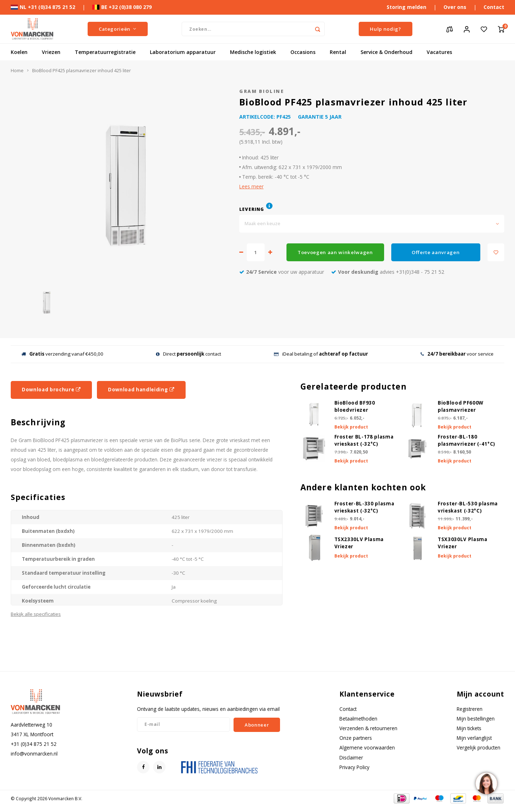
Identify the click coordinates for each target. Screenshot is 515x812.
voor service (457, 354)
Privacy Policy (354, 767)
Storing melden (406, 7)
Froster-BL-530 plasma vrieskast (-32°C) (468, 507)
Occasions (303, 52)
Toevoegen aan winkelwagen (335, 252)
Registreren (470, 709)
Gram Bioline (262, 91)
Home (17, 71)
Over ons (455, 7)
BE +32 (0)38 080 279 (122, 7)
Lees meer (251, 186)
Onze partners (356, 738)
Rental (338, 52)
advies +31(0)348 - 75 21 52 (388, 272)
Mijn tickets (469, 728)
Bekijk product (351, 427)
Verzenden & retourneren (368, 728)
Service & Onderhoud (386, 52)
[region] (486, 783)
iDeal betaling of (321, 354)
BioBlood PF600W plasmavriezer (461, 406)
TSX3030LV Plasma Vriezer (463, 543)
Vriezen (51, 52)
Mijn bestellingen (476, 719)
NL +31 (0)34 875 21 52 (43, 7)
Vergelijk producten (479, 747)
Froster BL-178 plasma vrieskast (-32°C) (364, 440)
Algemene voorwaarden (367, 747)
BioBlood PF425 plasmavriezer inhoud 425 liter (82, 71)
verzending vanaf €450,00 (62, 354)
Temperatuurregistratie (105, 52)
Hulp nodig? (385, 29)
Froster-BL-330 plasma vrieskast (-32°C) (364, 507)
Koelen (19, 52)
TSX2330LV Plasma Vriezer (359, 543)
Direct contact (188, 354)
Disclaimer (351, 757)
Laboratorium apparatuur (183, 52)
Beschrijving (38, 422)
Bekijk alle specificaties (36, 614)
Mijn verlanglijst (474, 738)
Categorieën (118, 29)
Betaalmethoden (358, 719)
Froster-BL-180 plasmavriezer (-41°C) (467, 440)
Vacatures (439, 52)
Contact (494, 7)
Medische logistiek (253, 52)
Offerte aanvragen (436, 252)
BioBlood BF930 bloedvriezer (355, 406)
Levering (252, 209)
